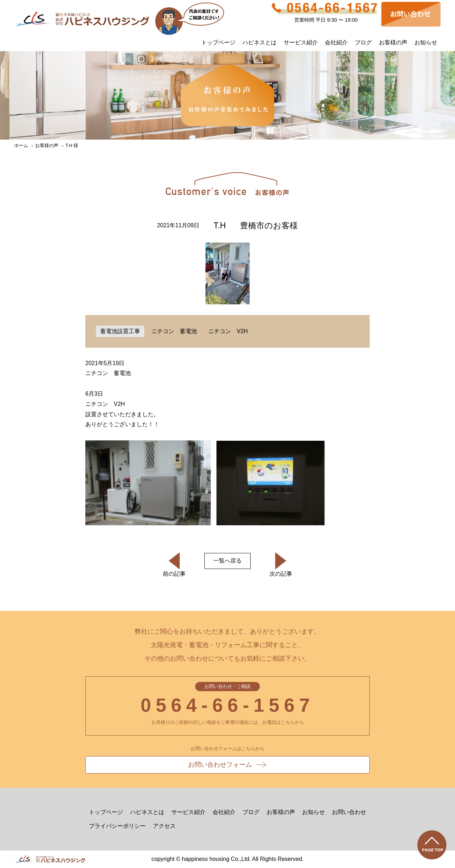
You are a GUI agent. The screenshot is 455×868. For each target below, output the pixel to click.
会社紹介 (336, 42)
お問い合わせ (349, 812)
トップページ (218, 42)
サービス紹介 (301, 42)
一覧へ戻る (227, 561)
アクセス (164, 826)
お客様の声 (393, 42)
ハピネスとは (259, 42)
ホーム (21, 145)
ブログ (363, 42)
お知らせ (426, 42)
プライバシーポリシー (117, 826)
